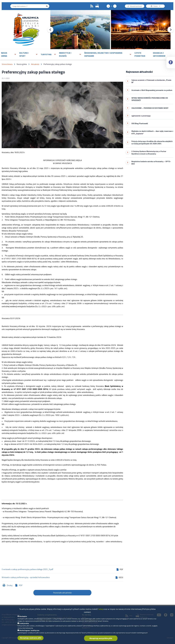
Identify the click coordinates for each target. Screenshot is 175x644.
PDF (21, 585)
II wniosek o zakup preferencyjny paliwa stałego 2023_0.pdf (27, 569)
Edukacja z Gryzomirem (159, 54)
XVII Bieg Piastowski (140, 123)
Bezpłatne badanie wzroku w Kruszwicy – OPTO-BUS (151, 163)
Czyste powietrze (140, 54)
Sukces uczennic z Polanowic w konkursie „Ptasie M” (151, 81)
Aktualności (35, 64)
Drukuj (10, 585)
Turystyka (46, 54)
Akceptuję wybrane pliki (31, 640)
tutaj (101, 611)
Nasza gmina (4, 54)
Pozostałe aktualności (62, 593)
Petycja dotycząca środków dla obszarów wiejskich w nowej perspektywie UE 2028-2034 (152, 143)
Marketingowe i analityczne (29, 633)
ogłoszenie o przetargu (141, 116)
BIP (95, 4)
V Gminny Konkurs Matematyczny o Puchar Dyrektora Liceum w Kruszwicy (149, 153)
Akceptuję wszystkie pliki (101, 640)
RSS (92, 6)
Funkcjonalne (24, 626)
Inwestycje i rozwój (65, 54)
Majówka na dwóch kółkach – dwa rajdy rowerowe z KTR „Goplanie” (152, 132)
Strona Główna (7, 64)
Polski (157, 6)
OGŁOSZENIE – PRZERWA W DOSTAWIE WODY (150, 108)
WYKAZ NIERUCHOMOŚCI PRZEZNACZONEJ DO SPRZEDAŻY (150, 99)
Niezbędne (23, 619)
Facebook (171, 60)
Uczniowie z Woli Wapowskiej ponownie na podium (152, 90)
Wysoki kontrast (136, 6)
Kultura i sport (24, 54)
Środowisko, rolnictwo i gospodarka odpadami (103, 54)
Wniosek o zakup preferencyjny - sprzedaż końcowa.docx (26, 578)
